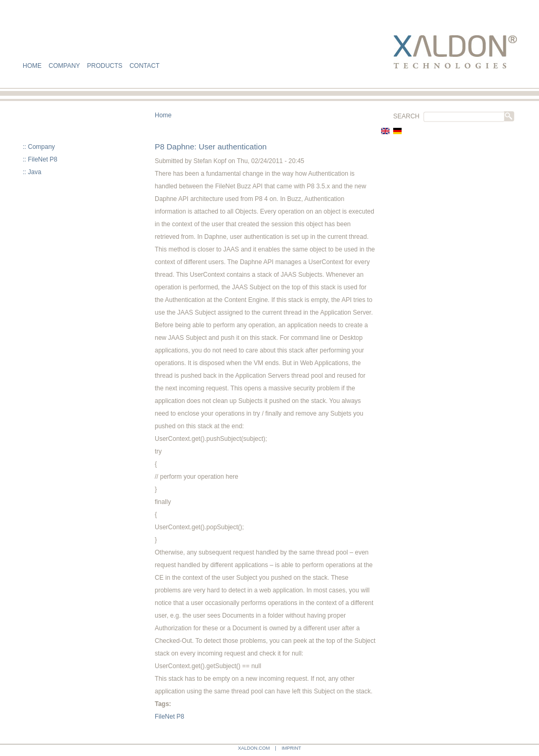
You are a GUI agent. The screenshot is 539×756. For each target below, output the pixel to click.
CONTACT (144, 66)
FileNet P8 (43, 159)
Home (163, 115)
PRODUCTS (104, 66)
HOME (32, 66)
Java (34, 172)
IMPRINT (291, 748)
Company (41, 147)
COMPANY (64, 66)
